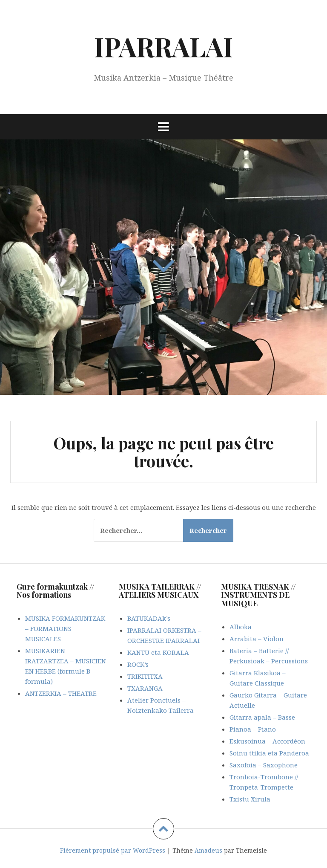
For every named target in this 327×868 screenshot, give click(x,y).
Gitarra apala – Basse (262, 717)
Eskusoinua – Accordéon (267, 741)
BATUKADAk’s (149, 618)
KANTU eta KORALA (158, 652)
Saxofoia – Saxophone (264, 765)
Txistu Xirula (250, 799)
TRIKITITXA (145, 676)
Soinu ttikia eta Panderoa (269, 753)
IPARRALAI (163, 46)
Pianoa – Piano (253, 729)
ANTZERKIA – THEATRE (61, 693)
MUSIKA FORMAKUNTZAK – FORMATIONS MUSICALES (65, 628)
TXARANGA (145, 688)
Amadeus (208, 850)
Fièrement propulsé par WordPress (113, 850)
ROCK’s (138, 664)
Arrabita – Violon (257, 639)
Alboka (241, 627)
